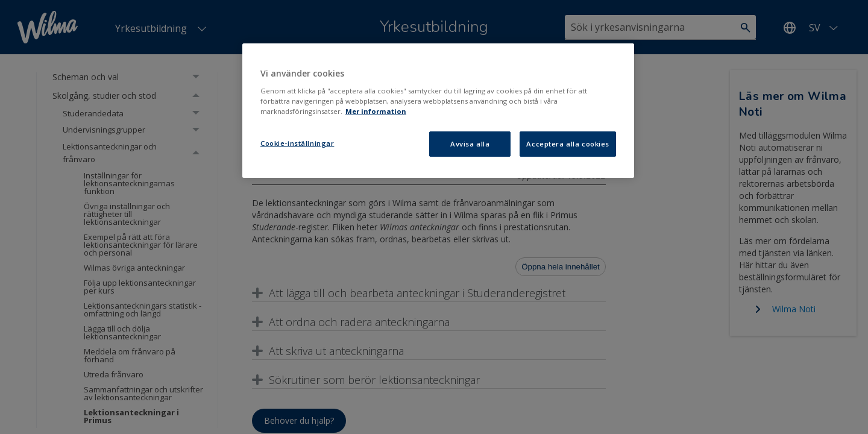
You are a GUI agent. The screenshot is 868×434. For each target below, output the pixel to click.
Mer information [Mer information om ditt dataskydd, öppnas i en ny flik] (376, 111)
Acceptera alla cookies (568, 144)
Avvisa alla (470, 144)
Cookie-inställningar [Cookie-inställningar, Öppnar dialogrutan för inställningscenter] (297, 143)
